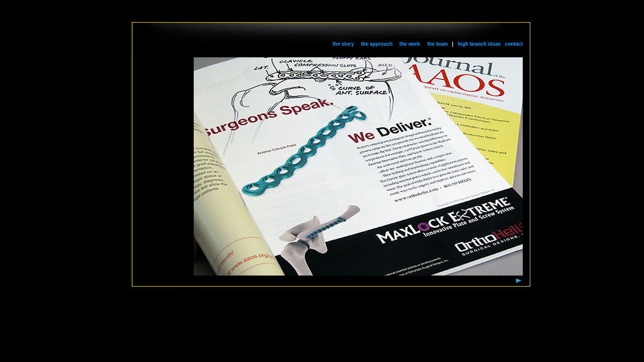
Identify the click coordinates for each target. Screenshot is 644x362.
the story (343, 44)
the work (410, 44)
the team (437, 44)
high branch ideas (479, 44)
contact (514, 44)
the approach (377, 44)
